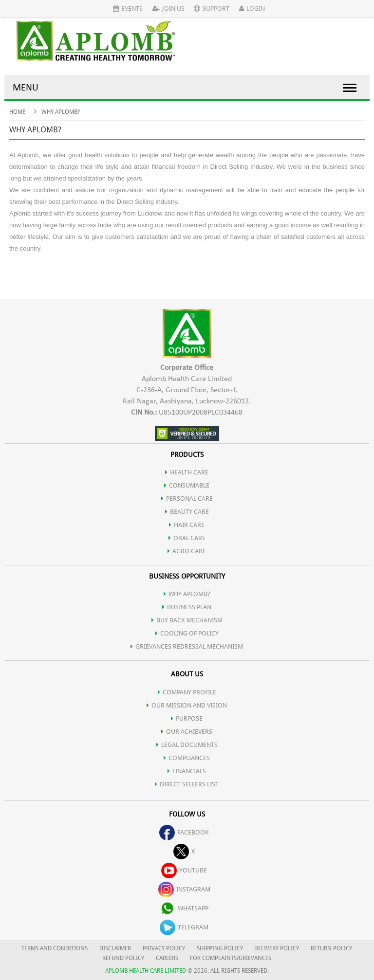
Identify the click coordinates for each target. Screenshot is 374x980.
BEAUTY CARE (187, 512)
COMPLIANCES (187, 758)
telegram (184, 927)
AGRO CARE (187, 551)
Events (128, 9)
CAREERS (167, 958)
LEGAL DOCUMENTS (187, 745)
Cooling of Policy (187, 633)
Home (17, 112)
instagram (184, 889)
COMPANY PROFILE (187, 692)
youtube (184, 870)
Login (252, 9)
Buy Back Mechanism (187, 620)
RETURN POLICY (331, 948)
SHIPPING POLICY (221, 948)
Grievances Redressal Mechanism (187, 646)
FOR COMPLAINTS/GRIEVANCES (231, 958)
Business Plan (187, 607)
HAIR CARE (187, 525)
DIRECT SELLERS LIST (187, 784)
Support (212, 9)
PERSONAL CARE (187, 499)
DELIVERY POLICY (277, 948)
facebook (184, 832)
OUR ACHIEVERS (187, 732)
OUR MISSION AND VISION (187, 705)
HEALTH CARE (187, 472)
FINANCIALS (187, 771)
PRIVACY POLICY (164, 948)
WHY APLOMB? (187, 594)
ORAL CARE (187, 538)
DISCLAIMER (115, 948)
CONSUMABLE (187, 485)
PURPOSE (187, 718)
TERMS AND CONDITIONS (55, 948)
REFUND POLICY (123, 958)
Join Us (168, 9)
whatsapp (184, 908)
